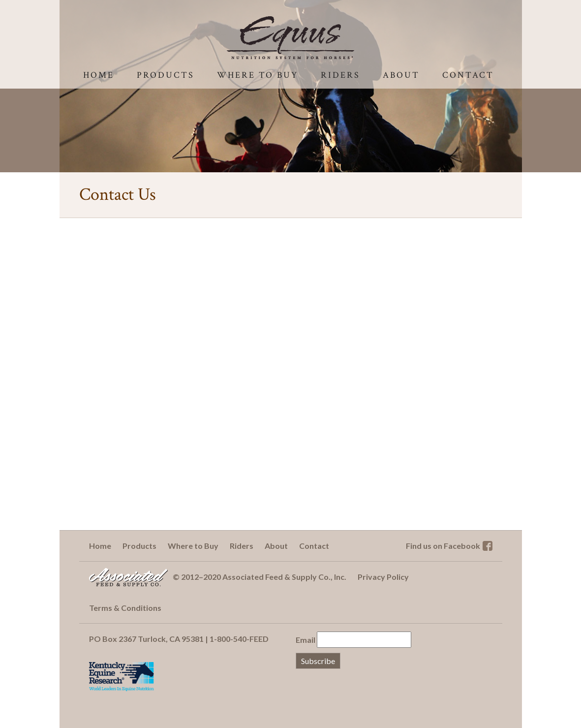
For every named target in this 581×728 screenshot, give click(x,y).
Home (99, 75)
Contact (468, 75)
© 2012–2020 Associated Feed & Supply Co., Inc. (260, 577)
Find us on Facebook (443, 546)
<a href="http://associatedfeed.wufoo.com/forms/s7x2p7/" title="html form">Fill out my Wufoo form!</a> (291, 380)
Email (306, 640)
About (401, 75)
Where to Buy (258, 75)
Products (166, 75)
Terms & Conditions (125, 608)
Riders (340, 75)
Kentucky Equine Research (122, 676)
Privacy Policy (383, 577)
